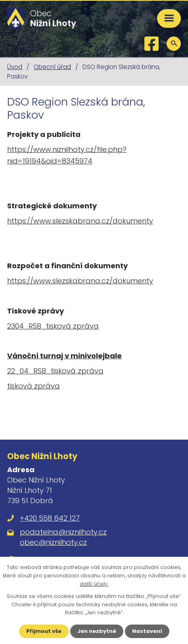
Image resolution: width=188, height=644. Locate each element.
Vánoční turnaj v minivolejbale (64, 356)
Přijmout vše (44, 631)
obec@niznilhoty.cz (53, 542)
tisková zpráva (34, 386)
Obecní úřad (52, 67)
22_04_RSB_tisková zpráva (55, 371)
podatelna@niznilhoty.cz (63, 532)
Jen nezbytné (97, 631)
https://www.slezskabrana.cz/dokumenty (80, 221)
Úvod (15, 67)
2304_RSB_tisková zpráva (53, 326)
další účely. (94, 584)
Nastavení (147, 631)
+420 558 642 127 (50, 518)
